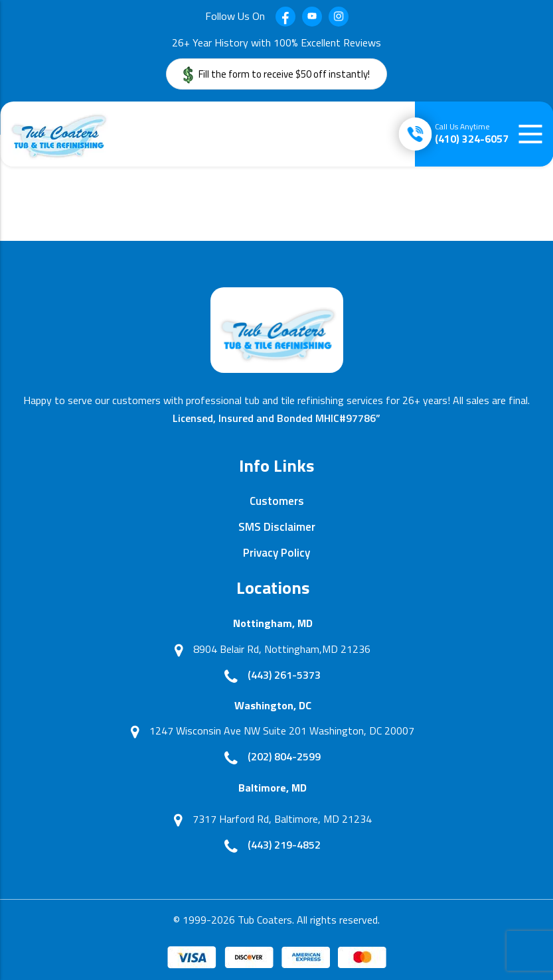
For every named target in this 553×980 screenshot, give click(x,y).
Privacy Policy (276, 553)
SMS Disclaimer (277, 527)
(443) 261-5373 (284, 675)
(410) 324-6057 (472, 133)
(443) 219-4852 (284, 845)
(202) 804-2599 (284, 756)
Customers (277, 501)
